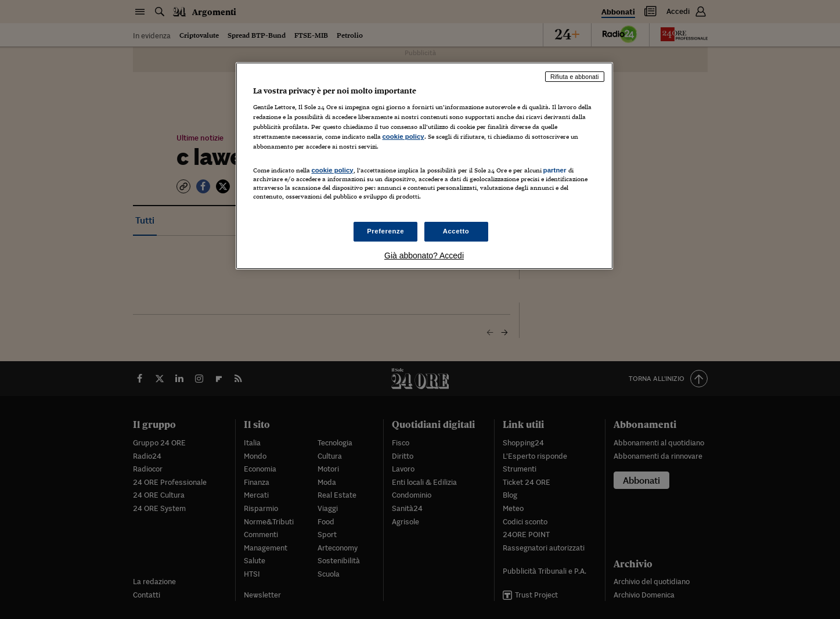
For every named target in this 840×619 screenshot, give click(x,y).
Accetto (456, 231)
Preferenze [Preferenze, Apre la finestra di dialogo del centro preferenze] (385, 231)
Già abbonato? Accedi (424, 255)
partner (555, 170)
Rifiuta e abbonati (575, 77)
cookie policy (403, 136)
